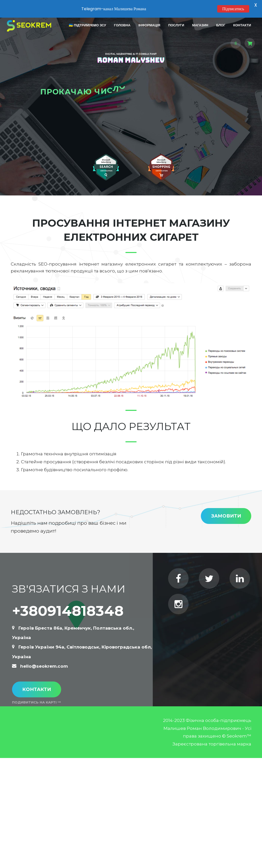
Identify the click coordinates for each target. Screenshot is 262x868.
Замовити (226, 515)
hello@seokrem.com (44, 665)
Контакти (37, 688)
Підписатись (233, 9)
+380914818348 (68, 610)
